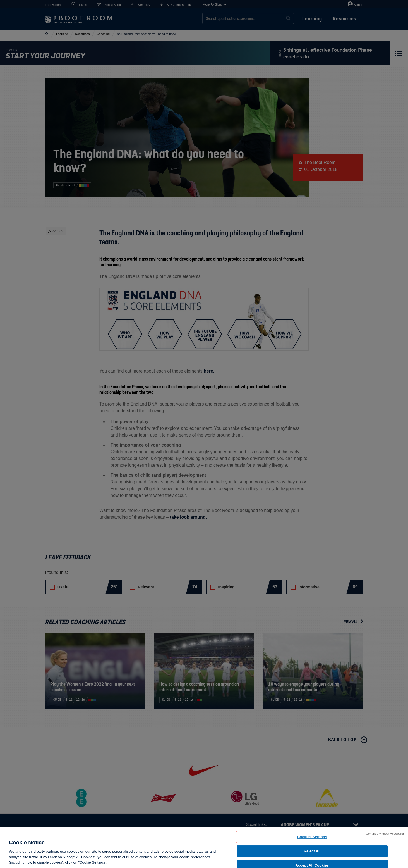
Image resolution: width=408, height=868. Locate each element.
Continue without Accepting (385, 834)
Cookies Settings (312, 837)
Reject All (312, 851)
